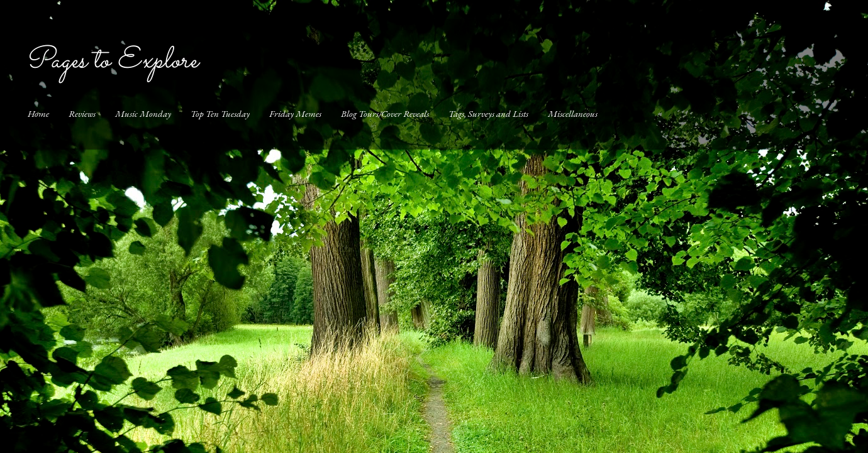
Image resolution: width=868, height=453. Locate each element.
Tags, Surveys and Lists (488, 113)
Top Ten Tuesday (220, 113)
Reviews (82, 113)
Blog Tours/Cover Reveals (385, 113)
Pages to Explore (111, 61)
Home (38, 113)
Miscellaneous (573, 113)
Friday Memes (295, 113)
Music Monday (143, 113)
